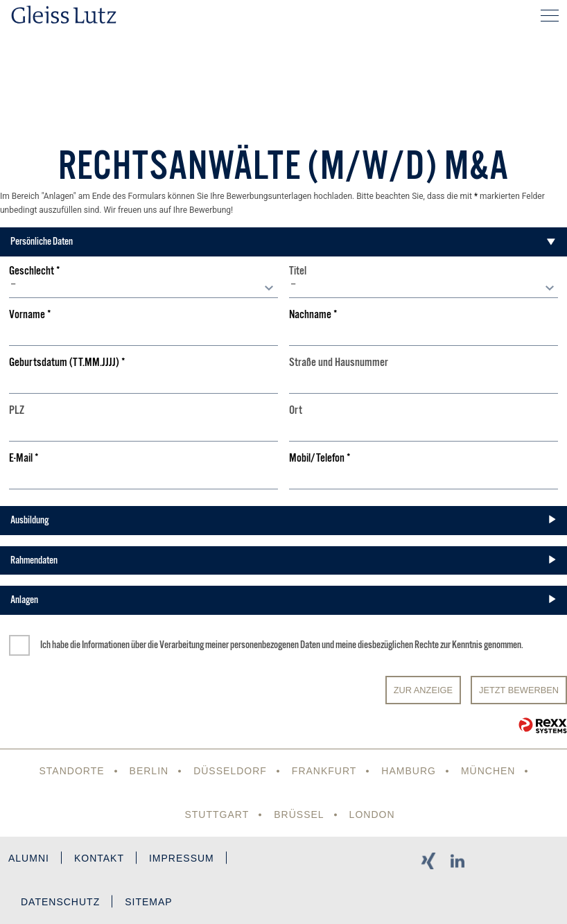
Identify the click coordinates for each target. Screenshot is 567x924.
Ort (296, 411)
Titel (298, 271)
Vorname (30, 315)
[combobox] (143, 288)
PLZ (17, 411)
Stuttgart (217, 814)
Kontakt (99, 858)
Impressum (182, 858)
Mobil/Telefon (320, 459)
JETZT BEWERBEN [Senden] (519, 690)
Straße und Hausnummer (339, 363)
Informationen (106, 645)
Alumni (29, 858)
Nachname (313, 315)
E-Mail (24, 459)
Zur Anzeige (423, 690)
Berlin (149, 771)
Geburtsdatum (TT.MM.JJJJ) (67, 363)
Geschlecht (35, 271)
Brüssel (299, 814)
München (488, 771)
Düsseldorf (230, 771)
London (372, 814)
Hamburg (409, 771)
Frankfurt (324, 771)
